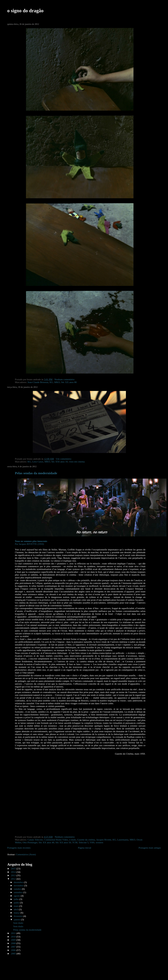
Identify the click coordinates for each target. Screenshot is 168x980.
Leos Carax (38, 462)
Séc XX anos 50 (63, 842)
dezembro (19, 882)
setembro (19, 892)
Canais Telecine (35, 840)
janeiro (17, 919)
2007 (14, 947)
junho (17, 903)
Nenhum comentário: (65, 379)
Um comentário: (64, 459)
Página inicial (85, 848)
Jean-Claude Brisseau (38, 382)
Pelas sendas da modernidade (36, 473)
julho (17, 899)
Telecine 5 (84, 842)
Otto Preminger (30, 842)
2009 (14, 940)
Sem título (18, 923)
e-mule (73, 840)
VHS (92, 842)
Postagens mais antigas (150, 848)
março (17, 913)
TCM (75, 842)
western (99, 842)
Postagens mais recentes (19, 848)
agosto (17, 896)
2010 (14, 937)
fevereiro (18, 916)
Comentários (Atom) (26, 854)
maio (17, 906)
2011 (14, 933)
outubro (18, 889)
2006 (14, 950)
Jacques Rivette (104, 840)
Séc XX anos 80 (69, 382)
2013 (14, 875)
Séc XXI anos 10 (59, 462)
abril (16, 909)
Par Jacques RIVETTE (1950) (31, 543)
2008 (14, 943)
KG (51, 382)
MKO (57, 382)
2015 (14, 869)
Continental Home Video (56, 840)
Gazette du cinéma (86, 840)
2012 (14, 879)
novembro (19, 885)
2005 (14, 954)
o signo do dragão (25, 11)
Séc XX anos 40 (46, 842)
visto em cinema (77, 462)
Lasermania (123, 840)
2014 (14, 872)
